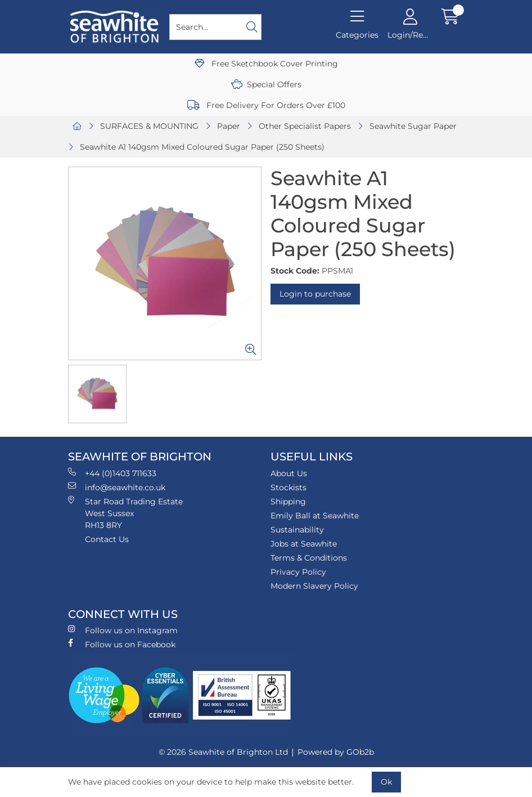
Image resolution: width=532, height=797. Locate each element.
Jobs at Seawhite (304, 544)
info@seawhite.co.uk (117, 487)
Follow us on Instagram (123, 630)
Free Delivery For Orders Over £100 (266, 105)
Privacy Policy (298, 572)
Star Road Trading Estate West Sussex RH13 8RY (125, 513)
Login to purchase (315, 294)
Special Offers (266, 84)
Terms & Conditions (309, 558)
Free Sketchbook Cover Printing (266, 64)
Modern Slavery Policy (314, 586)
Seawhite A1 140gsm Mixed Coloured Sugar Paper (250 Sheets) (202, 147)
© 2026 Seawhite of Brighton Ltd (223, 752)
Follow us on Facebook (122, 644)
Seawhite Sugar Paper (413, 126)
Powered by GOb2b (336, 752)
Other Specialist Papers (305, 126)
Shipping (288, 502)
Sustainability (297, 530)
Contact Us (107, 539)
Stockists (288, 487)
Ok (386, 782)
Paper (229, 126)
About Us (289, 473)
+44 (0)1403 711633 (112, 473)
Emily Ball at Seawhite (315, 516)
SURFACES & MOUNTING (149, 126)
